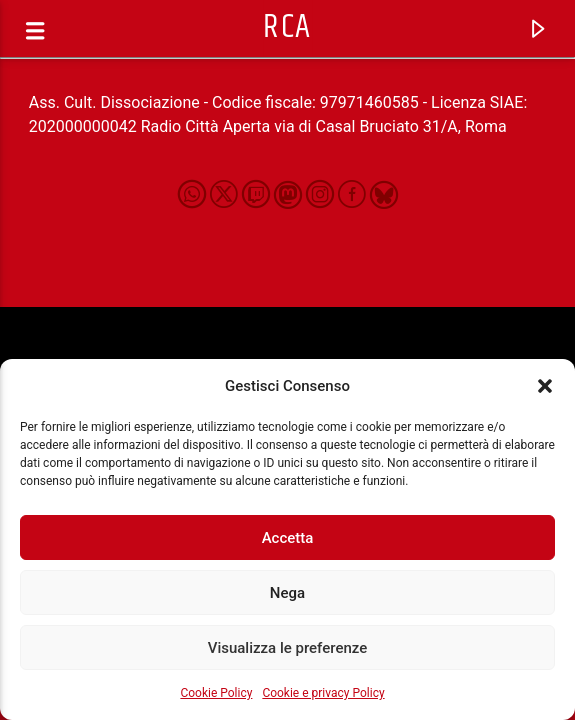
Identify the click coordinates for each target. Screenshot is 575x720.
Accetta (288, 538)
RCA (287, 27)
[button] (545, 386)
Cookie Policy (216, 693)
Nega (287, 593)
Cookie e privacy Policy (323, 693)
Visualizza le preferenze (288, 648)
